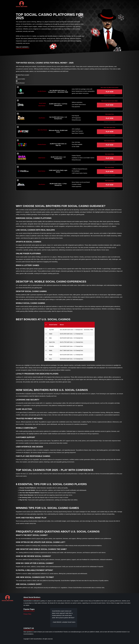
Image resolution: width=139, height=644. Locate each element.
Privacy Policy (27, 614)
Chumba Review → (42, 145)
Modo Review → (42, 171)
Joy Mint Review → (42, 91)
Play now (109, 92)
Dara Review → (42, 184)
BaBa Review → (42, 158)
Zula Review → (42, 118)
